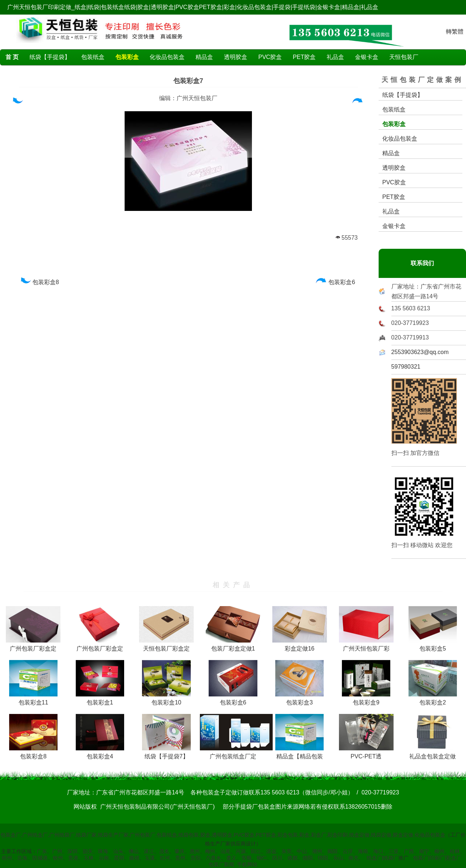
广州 (57, 851)
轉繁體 (455, 32)
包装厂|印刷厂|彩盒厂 (437, 858)
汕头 (118, 851)
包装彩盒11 (33, 700)
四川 (277, 858)
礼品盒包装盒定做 (433, 754)
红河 (165, 858)
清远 (271, 851)
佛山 (134, 851)
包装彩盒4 (100, 754)
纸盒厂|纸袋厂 (383, 858)
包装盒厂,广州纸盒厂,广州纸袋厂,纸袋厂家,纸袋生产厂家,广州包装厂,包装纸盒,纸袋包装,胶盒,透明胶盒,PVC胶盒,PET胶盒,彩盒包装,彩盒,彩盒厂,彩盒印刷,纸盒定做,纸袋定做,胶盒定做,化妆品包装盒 (223, 835)
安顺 (246, 858)
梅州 (210, 851)
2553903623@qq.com (420, 352)
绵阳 (323, 858)
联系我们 (422, 263)
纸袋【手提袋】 (50, 57)
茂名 (164, 851)
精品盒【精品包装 (299, 754)
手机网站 (247, 864)
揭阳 (332, 851)
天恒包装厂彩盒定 (166, 646)
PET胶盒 (304, 57)
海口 (378, 851)
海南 (363, 851)
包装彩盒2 (433, 700)
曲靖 (134, 858)
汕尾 (225, 851)
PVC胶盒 (270, 57)
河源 (241, 851)
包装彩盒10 (166, 700)
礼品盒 (335, 57)
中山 (302, 851)
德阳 (308, 858)
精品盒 (204, 57)
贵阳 (196, 858)
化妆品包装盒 (167, 57)
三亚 (394, 851)
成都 (292, 858)
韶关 (88, 851)
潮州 (317, 851)
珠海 (103, 851)
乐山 (338, 858)
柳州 (439, 851)
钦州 (58, 858)
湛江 (149, 851)
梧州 (7, 858)
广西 (409, 851)
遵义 (231, 858)
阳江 (256, 851)
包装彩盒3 (299, 700)
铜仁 (262, 858)
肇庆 (179, 851)
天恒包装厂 (404, 57)
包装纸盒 (93, 57)
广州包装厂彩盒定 (33, 646)
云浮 (348, 851)
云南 (104, 858)
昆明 (119, 858)
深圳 (72, 851)
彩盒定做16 (300, 646)
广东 (42, 851)
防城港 (40, 858)
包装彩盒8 (39, 282)
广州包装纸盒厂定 (236, 754)
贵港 (73, 858)
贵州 (180, 858)
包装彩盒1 (100, 700)
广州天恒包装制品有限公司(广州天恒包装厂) (157, 807)
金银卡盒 (367, 57)
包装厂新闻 (221, 864)
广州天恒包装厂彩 (366, 646)
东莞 (287, 851)
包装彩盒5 (433, 646)
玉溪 (150, 858)
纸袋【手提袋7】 (166, 754)
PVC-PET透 (366, 754)
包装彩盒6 (335, 282)
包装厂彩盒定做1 (233, 646)
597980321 (406, 367)
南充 (354, 858)
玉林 (88, 858)
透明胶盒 (236, 57)
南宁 (424, 851)
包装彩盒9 (366, 700)
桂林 (455, 851)
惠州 (195, 851)
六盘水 (213, 858)
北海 (22, 858)
